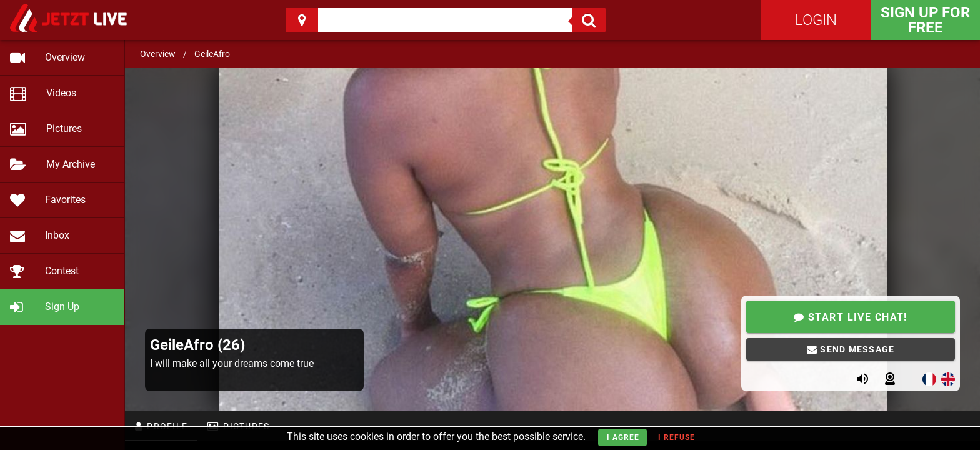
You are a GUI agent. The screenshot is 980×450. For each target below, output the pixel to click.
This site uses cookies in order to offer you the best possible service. (436, 437)
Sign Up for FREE (925, 20)
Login (816, 20)
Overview (158, 54)
